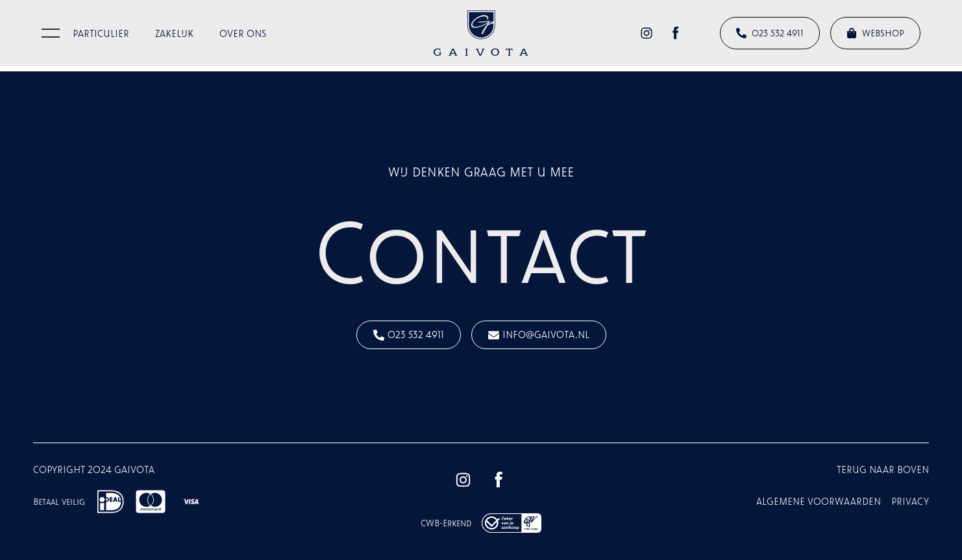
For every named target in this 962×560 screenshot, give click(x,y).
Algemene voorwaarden (819, 501)
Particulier (101, 33)
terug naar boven (883, 469)
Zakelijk (174, 33)
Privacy (910, 501)
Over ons (243, 33)
